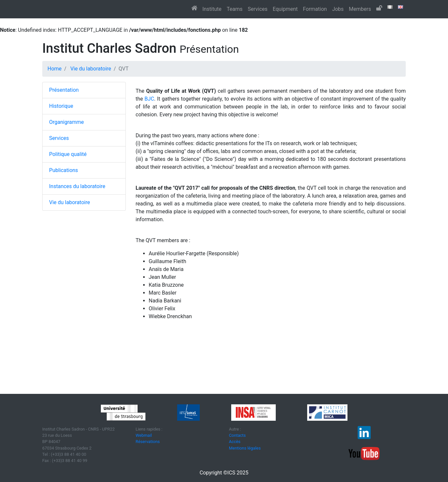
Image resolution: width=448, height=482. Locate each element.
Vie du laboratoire (91, 69)
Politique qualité (68, 154)
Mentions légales (245, 448)
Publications (64, 170)
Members (360, 9)
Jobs (338, 9)
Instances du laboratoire (77, 186)
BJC (149, 99)
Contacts (237, 435)
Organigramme (66, 122)
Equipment (285, 9)
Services (257, 9)
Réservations (148, 442)
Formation (315, 9)
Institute (212, 9)
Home (55, 69)
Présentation (64, 90)
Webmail (144, 435)
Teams (234, 9)
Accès (235, 442)
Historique (61, 106)
